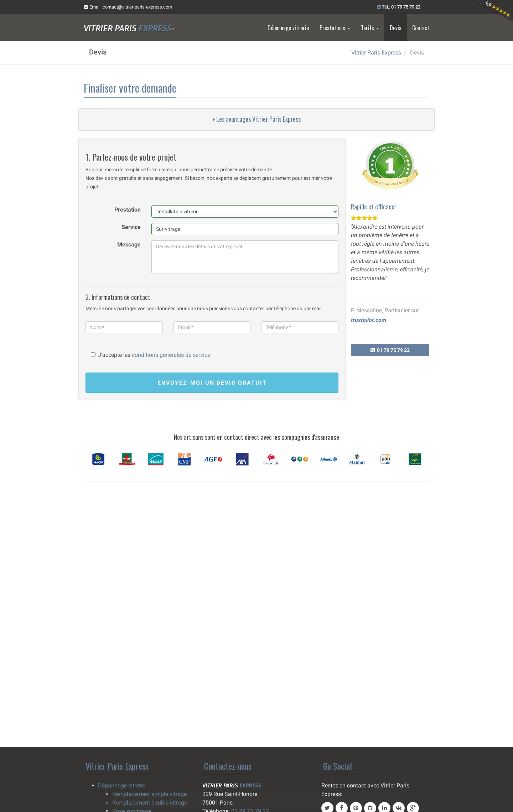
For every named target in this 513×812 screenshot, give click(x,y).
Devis (396, 28)
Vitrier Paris (129, 28)
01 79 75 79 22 (390, 350)
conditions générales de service (171, 355)
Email (128, 7)
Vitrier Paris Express (376, 53)
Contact (421, 28)
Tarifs (370, 28)
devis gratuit (212, 383)
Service (131, 227)
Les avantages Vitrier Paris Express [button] (257, 119)
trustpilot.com (369, 320)
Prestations (335, 28)
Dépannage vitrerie (288, 28)
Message (129, 244)
